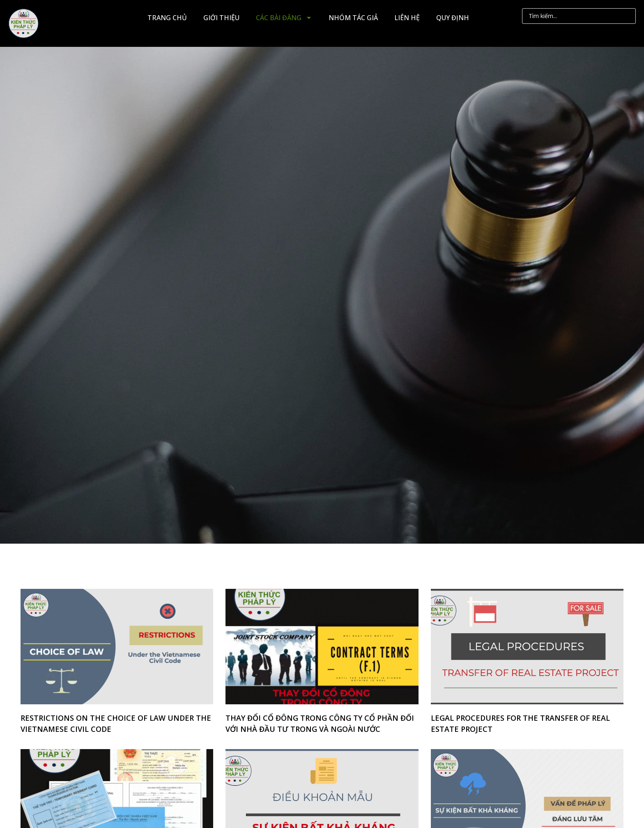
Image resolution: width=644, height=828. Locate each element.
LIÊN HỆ (407, 18)
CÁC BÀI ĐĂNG (284, 18)
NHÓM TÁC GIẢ (353, 18)
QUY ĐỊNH (453, 18)
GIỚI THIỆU (221, 18)
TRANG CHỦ (167, 18)
